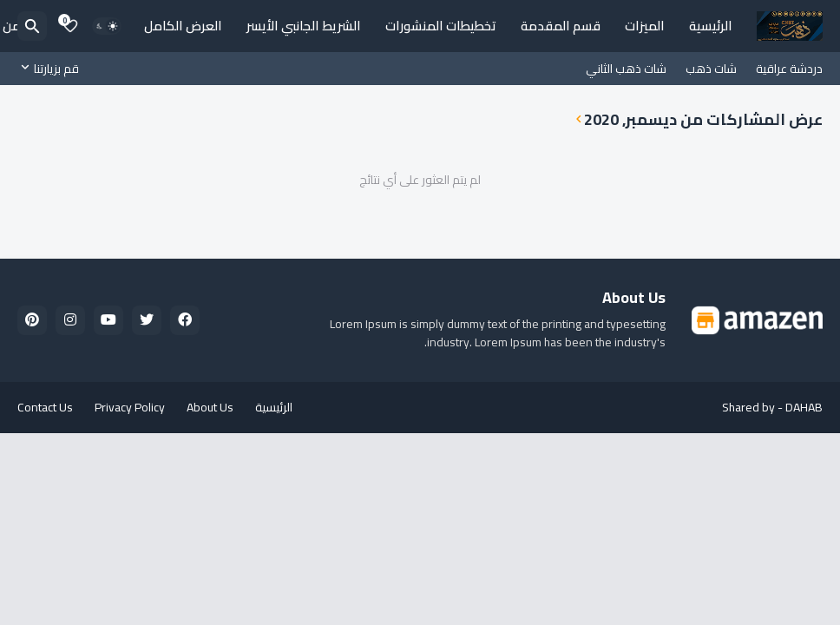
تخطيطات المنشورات (441, 26)
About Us (210, 407)
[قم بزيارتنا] (52, 69)
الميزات (645, 26)
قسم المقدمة (561, 26)
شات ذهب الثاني (626, 69)
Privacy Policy (130, 407)
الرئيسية (711, 26)
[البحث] (32, 26)
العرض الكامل (183, 26)
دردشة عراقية (789, 69)
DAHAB (804, 407)
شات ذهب (711, 69)
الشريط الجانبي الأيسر (304, 26)
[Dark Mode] (107, 26)
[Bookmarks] (70, 26)
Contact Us (45, 407)
